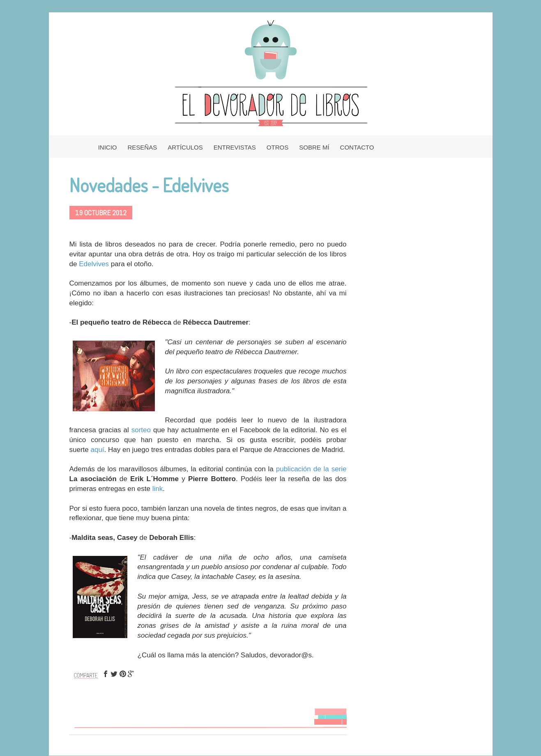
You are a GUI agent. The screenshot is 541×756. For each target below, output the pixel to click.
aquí (97, 450)
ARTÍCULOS (185, 147)
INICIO (108, 147)
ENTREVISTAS (235, 147)
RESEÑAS (143, 147)
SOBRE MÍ (314, 147)
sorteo (141, 430)
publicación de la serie (311, 469)
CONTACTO (357, 147)
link (158, 489)
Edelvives (94, 264)
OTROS (277, 147)
